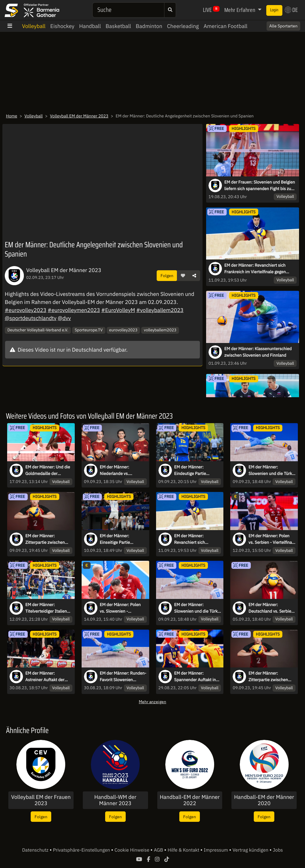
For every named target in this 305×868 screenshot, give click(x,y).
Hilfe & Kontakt (184, 850)
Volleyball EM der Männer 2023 (79, 116)
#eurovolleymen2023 (74, 310)
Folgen (167, 275)
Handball (90, 26)
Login (274, 10)
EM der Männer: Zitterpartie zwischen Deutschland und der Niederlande (45, 539)
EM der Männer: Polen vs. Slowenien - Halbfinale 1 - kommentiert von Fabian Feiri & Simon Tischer (122, 608)
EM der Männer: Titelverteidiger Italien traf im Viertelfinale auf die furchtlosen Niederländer (47, 608)
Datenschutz (36, 850)
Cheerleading (183, 26)
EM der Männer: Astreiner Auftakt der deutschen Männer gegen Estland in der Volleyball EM (45, 677)
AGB (159, 850)
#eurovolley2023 (26, 310)
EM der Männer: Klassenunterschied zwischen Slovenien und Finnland (258, 352)
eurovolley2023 (123, 330)
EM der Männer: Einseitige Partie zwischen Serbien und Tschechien (120, 539)
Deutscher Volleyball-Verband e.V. (38, 330)
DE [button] (291, 10)
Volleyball (34, 26)
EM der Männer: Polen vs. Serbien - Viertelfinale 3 (272, 539)
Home (12, 116)
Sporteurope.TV (89, 330)
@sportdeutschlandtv (31, 318)
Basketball (118, 26)
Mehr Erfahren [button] (240, 10)
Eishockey (62, 26)
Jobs (278, 850)
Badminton (149, 26)
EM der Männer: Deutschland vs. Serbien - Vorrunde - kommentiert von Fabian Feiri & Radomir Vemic (271, 608)
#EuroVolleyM (118, 310)
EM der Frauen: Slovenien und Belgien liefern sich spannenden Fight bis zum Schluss (260, 186)
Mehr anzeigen (152, 702)
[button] (183, 276)
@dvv (64, 318)
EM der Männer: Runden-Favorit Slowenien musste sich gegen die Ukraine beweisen (123, 677)
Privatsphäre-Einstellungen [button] (82, 850)
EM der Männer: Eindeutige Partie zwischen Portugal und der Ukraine (195, 471)
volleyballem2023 (160, 330)
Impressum (216, 850)
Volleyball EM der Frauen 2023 (41, 800)
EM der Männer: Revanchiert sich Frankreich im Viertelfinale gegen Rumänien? (255, 269)
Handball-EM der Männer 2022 (190, 800)
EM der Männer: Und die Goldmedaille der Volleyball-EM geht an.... (48, 471)
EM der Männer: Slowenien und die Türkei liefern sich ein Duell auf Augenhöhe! (272, 471)
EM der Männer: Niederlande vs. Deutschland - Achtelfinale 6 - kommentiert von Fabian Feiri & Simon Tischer (122, 471)
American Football (225, 26)
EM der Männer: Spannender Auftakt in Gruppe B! (195, 677)
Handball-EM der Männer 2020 (264, 800)
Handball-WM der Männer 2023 (115, 800)
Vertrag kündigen (251, 850)
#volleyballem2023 (160, 310)
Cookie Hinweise (132, 850)
